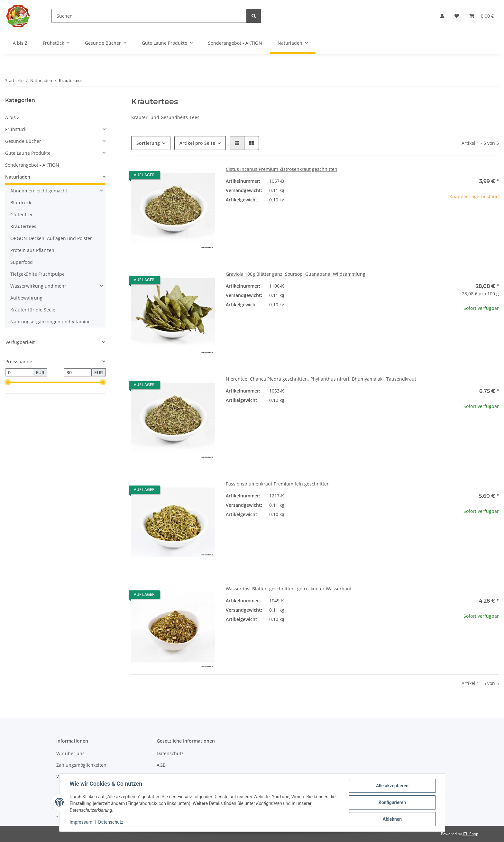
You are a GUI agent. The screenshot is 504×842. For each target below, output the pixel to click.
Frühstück (16, 129)
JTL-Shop (471, 834)
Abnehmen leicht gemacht (39, 191)
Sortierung (148, 143)
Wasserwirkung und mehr (38, 286)
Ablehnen (392, 819)
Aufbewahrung (26, 298)
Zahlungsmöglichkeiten (81, 765)
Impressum (81, 822)
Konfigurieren (392, 802)
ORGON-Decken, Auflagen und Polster (51, 238)
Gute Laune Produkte (28, 153)
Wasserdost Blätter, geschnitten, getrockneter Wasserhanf (289, 589)
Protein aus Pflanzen (32, 250)
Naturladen (18, 177)
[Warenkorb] (481, 16)
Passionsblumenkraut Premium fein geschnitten (278, 484)
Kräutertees (23, 226)
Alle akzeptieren (392, 786)
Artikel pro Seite (197, 143)
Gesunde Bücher (23, 141)
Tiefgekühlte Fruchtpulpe (37, 274)
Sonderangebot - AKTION (32, 165)
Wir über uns (70, 753)
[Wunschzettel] (457, 16)
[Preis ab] (19, 373)
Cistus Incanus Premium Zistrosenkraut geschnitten (282, 169)
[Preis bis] (78, 373)
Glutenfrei (21, 214)
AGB (161, 765)
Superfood (22, 262)
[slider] (8, 383)
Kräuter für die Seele (33, 310)
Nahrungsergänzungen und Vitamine (50, 322)
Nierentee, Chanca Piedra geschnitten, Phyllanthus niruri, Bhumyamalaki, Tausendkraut (321, 379)
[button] (442, 16)
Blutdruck (21, 203)
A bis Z (12, 117)
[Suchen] (149, 16)
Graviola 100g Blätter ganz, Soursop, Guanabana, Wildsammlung (296, 274)
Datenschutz (170, 753)
